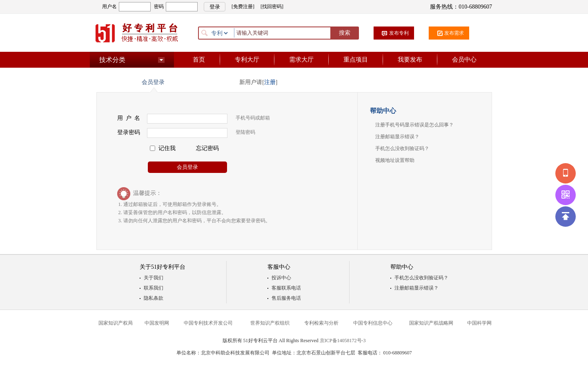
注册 (270, 82)
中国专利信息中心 (373, 323)
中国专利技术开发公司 (208, 323)
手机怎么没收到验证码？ (402, 148)
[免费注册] (243, 7)
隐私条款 (154, 298)
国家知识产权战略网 (431, 323)
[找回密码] (272, 7)
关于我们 (154, 278)
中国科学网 (479, 323)
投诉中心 (281, 278)
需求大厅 (301, 60)
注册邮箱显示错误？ (397, 137)
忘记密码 (207, 148)
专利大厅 (247, 60)
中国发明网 (157, 323)
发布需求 (454, 33)
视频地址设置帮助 (395, 160)
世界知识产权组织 (270, 323)
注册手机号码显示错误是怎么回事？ (414, 125)
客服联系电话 (286, 288)
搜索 (345, 33)
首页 (199, 60)
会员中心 (464, 60)
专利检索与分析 (321, 323)
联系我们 (154, 288)
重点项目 (356, 60)
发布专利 (399, 33)
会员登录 (187, 167)
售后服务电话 (286, 298)
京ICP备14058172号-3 (343, 341)
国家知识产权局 (116, 323)
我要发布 (410, 60)
